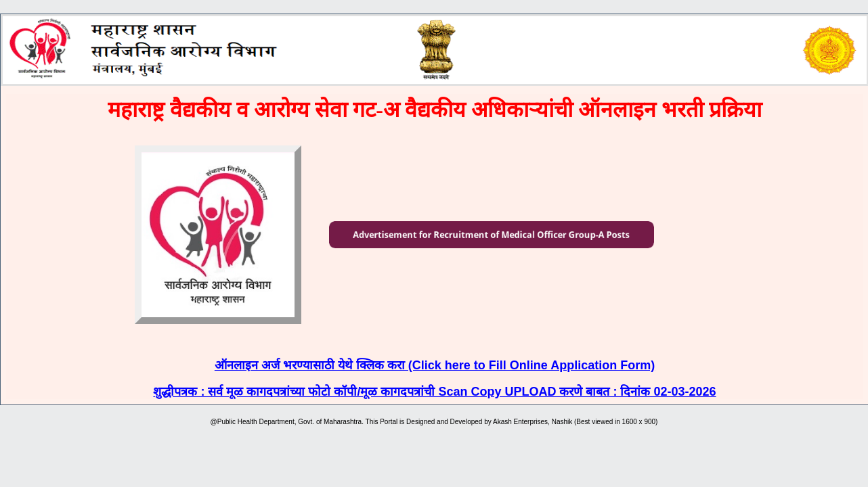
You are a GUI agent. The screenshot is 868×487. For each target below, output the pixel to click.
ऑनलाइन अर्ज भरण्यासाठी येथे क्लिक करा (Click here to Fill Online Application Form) (435, 365)
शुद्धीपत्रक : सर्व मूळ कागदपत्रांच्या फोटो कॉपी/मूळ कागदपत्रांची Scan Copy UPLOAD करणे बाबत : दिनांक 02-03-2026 (434, 392)
